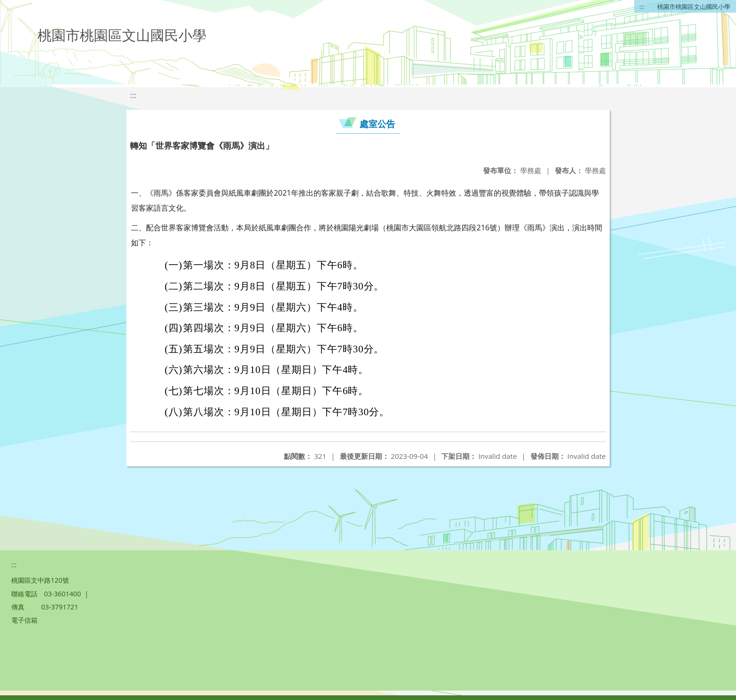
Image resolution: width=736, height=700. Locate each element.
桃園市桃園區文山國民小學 (694, 7)
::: (642, 7)
